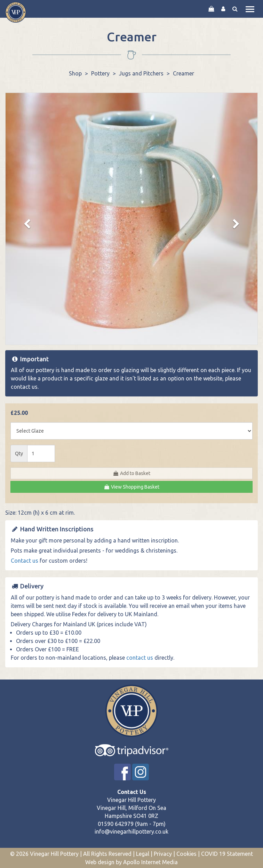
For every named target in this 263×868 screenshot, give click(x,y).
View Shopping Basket (131, 487)
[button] (25, 224)
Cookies (186, 854)
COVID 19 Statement (227, 854)
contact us (24, 387)
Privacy (163, 854)
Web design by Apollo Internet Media (131, 862)
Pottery (100, 73)
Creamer (184, 73)
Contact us (25, 561)
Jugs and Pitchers (141, 73)
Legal (143, 854)
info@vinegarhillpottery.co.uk (131, 831)
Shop (75, 73)
